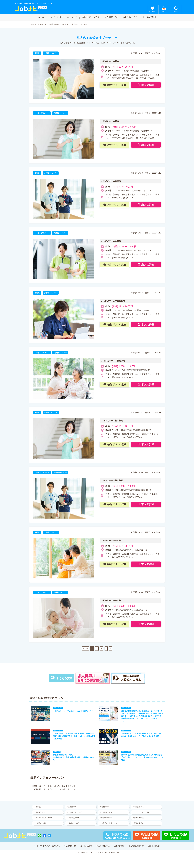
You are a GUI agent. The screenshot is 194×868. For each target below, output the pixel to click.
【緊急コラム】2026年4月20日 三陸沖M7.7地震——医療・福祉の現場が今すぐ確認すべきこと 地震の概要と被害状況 (74, 736)
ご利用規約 (119, 846)
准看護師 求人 (139, 807)
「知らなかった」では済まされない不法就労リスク (73, 711)
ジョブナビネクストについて (63, 17)
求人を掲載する (103, 846)
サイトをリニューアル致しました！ (60, 789)
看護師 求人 (105, 807)
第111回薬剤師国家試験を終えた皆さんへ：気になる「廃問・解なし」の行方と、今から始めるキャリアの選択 (142, 757)
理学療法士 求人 (107, 818)
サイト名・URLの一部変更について (60, 786)
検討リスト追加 (117, 85)
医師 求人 (39, 807)
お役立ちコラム (130, 17)
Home (41, 17)
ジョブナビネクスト (39, 25)
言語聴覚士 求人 (41, 823)
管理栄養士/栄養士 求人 (109, 823)
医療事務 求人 (139, 823)
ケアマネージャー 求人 (142, 812)
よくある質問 (149, 17)
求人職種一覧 (111, 17)
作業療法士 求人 (140, 818)
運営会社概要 (154, 846)
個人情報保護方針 (136, 846)
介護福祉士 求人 (107, 812)
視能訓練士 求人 (74, 823)
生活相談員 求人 (74, 818)
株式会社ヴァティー (79, 24)
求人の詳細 (148, 85)
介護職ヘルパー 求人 (75, 812)
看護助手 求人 (40, 812)
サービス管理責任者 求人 (44, 818)
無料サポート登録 (91, 17)
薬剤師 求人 (72, 807)
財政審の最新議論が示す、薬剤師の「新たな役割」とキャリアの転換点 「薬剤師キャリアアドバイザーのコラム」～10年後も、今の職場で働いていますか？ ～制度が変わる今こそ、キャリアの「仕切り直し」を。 (142, 716)
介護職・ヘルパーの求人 (59, 25)
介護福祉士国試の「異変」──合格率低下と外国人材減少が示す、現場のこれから (73, 757)
